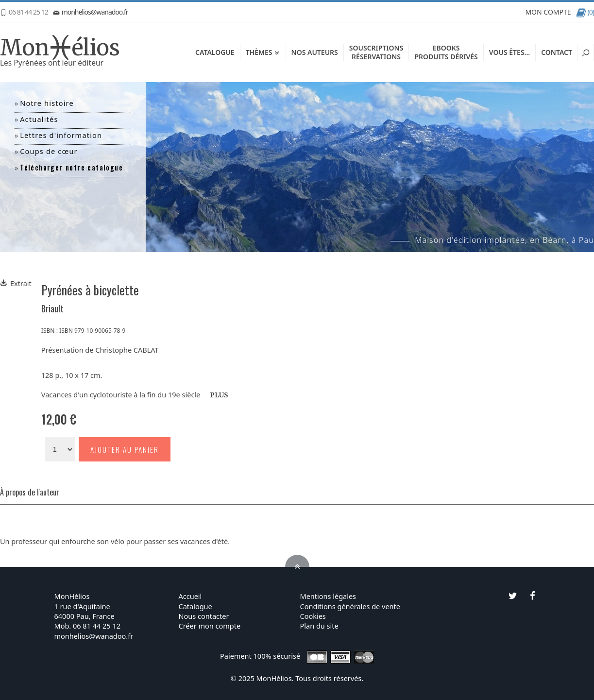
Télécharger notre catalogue (71, 167)
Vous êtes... (509, 52)
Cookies (313, 616)
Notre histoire (47, 103)
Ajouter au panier (125, 449)
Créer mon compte (210, 626)
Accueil (190, 596)
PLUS (219, 395)
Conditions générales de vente (350, 606)
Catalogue (215, 52)
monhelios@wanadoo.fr (91, 12)
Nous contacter (204, 616)
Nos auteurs (315, 52)
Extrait (16, 283)
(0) (585, 12)
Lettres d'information (61, 135)
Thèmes (263, 52)
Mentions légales (328, 596)
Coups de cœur (49, 151)
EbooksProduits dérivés (446, 52)
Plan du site (319, 626)
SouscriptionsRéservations (376, 52)
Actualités (39, 119)
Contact (557, 52)
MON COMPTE (548, 12)
